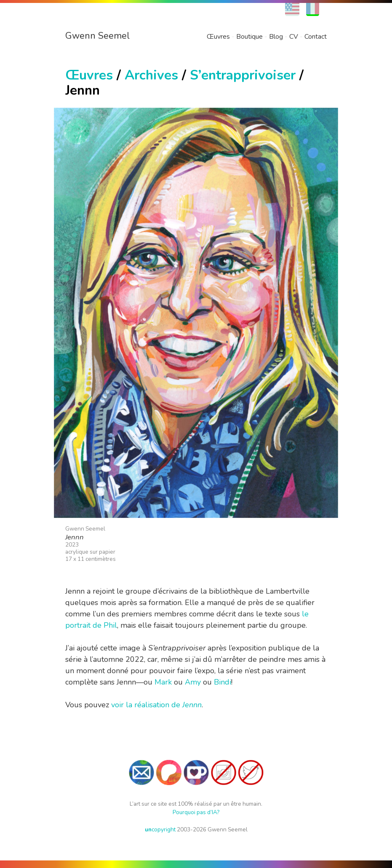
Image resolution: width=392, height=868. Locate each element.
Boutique (249, 37)
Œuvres (218, 37)
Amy (193, 682)
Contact (316, 37)
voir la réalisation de (156, 705)
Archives (151, 75)
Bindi (223, 682)
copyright (160, 830)
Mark (163, 682)
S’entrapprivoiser (243, 75)
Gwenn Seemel (97, 36)
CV (294, 37)
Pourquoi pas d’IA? (196, 812)
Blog (276, 37)
